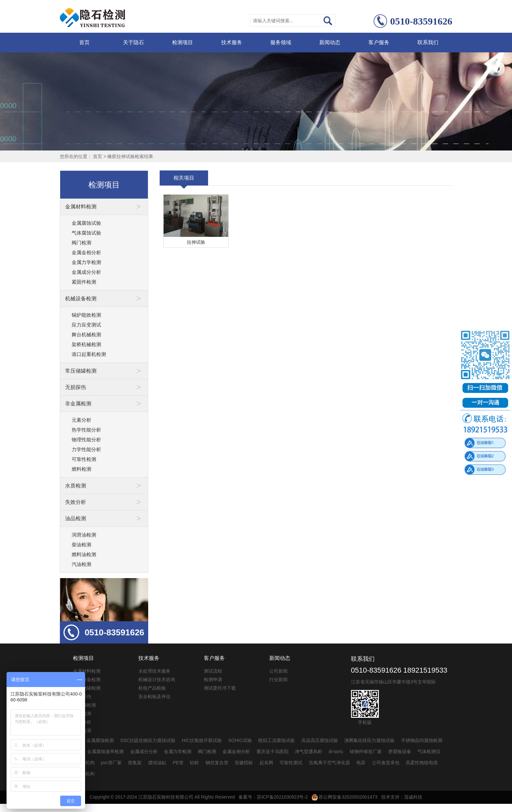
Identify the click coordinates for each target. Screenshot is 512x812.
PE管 (178, 763)
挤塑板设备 (400, 751)
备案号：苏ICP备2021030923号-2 (273, 797)
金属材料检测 (87, 671)
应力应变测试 (86, 325)
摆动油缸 (157, 763)
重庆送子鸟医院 (273, 751)
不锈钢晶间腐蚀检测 (422, 740)
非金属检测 (84, 705)
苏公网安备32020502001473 (345, 797)
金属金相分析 (86, 252)
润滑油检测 (84, 535)
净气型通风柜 (309, 751)
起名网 (266, 763)
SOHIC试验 (240, 740)
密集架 (135, 763)
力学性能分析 (86, 449)
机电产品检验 (152, 688)
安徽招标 (244, 763)
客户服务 (379, 42)
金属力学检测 (86, 262)
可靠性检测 (84, 459)
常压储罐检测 (87, 688)
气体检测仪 (429, 751)
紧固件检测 (84, 282)
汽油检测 (81, 564)
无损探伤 (82, 697)
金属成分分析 (86, 272)
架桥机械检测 (86, 344)
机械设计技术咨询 (157, 680)
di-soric (336, 751)
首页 (84, 42)
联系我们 (428, 42)
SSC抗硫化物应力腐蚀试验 (148, 740)
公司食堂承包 (386, 763)
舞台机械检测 (86, 335)
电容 (361, 763)
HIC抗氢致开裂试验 (202, 740)
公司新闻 (278, 671)
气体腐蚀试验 (86, 233)
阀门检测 (81, 243)
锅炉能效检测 (86, 315)
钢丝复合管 (217, 763)
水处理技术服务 (154, 671)
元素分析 (81, 420)
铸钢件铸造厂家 (366, 751)
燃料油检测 (84, 554)
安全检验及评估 (154, 697)
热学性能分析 (86, 430)
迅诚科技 (413, 797)
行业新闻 (278, 680)
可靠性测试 (291, 763)
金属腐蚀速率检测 (105, 751)
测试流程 (213, 671)
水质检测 (82, 714)
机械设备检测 (87, 680)
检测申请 (213, 680)
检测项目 (183, 42)
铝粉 (194, 763)
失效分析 (82, 722)
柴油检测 (81, 545)
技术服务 (232, 42)
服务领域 (281, 42)
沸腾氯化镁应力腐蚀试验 (369, 740)
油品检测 (82, 731)
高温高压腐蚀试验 (320, 740)
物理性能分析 (86, 440)
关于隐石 (133, 42)
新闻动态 (330, 42)
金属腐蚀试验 (86, 223)
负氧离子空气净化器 (329, 763)
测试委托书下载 (220, 688)
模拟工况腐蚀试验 (276, 740)
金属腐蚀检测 (100, 740)
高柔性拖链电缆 (422, 763)
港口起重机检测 (89, 354)
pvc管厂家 (111, 763)
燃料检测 (81, 469)
